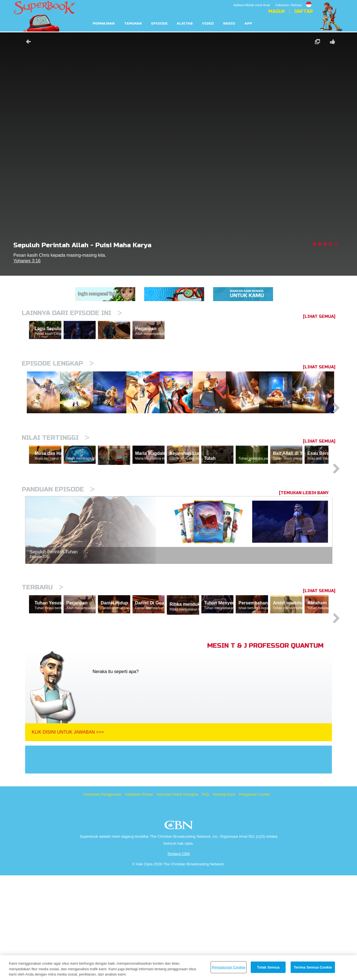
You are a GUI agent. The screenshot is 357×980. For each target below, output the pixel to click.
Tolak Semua (268, 967)
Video (208, 24)
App (248, 24)
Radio (229, 24)
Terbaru (43, 666)
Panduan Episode (58, 568)
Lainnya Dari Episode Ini (72, 313)
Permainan (104, 24)
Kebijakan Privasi (139, 899)
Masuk (277, 11)
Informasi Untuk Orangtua (177, 899)
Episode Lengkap (58, 388)
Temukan (133, 24)
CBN (179, 931)
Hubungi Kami (224, 899)
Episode (159, 24)
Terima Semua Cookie (313, 967)
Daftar (303, 11)
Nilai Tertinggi (56, 490)
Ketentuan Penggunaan (102, 899)
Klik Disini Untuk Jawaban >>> (68, 837)
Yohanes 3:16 (27, 261)
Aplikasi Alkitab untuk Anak (252, 5)
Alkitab (185, 24)
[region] (178, 968)
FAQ (205, 899)
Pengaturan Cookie (255, 899)
